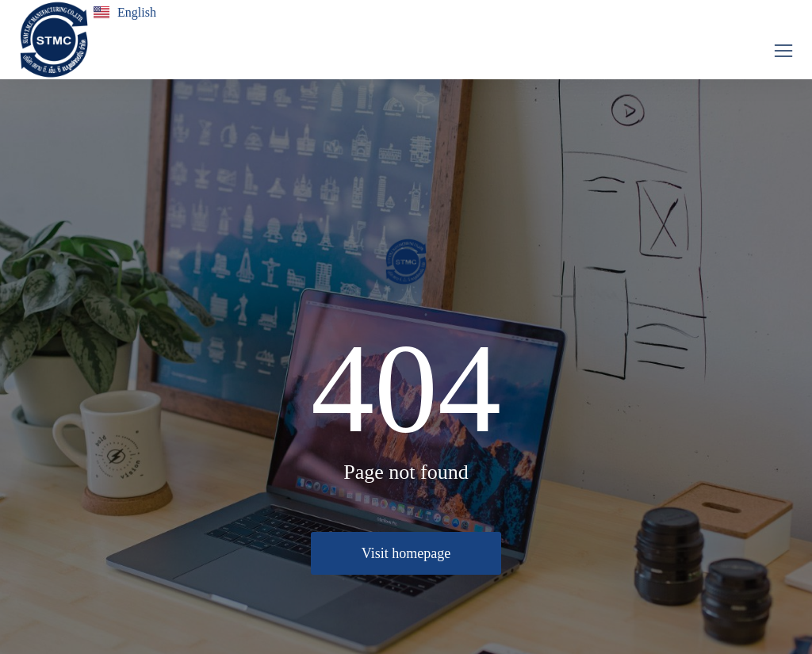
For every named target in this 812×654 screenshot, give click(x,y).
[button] (783, 51)
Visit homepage (406, 553)
